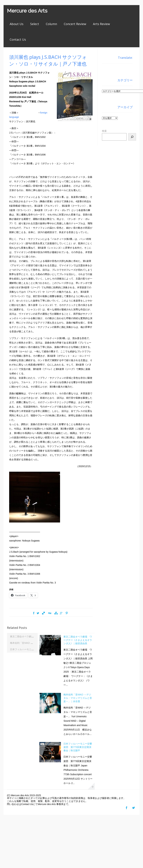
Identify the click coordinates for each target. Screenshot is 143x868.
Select (35, 24)
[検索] (132, 137)
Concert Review (75, 24)
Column (51, 24)
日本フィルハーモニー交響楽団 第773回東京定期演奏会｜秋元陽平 (78, 747)
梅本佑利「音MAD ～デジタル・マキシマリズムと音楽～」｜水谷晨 (78, 698)
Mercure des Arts (27, 11)
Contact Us (18, 39)
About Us (17, 24)
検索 (104, 131)
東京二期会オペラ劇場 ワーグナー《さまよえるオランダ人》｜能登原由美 (78, 640)
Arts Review (101, 24)
